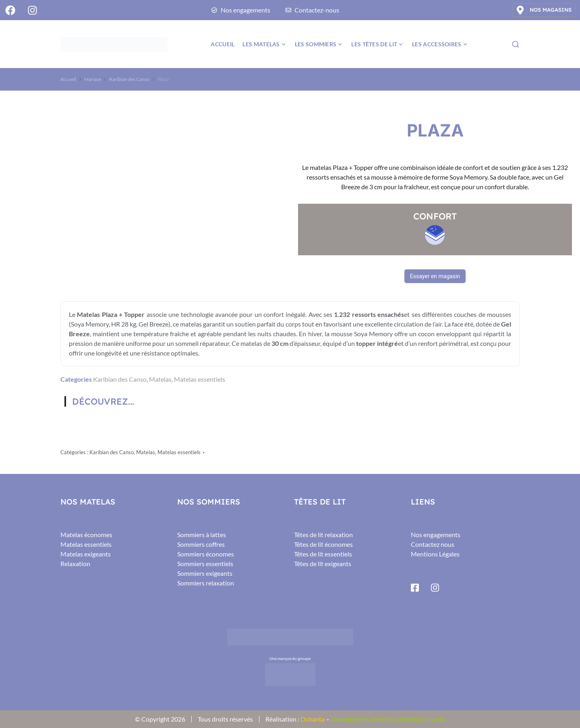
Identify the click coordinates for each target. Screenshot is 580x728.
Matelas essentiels (200, 379)
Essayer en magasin (435, 276)
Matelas (160, 379)
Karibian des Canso (120, 379)
